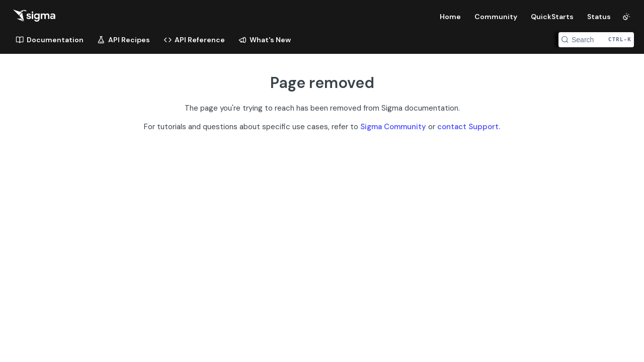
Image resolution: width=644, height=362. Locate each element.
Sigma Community (393, 127)
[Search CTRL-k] (596, 40)
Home (450, 17)
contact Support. (469, 127)
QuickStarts (552, 17)
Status (599, 17)
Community (496, 17)
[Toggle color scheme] (626, 17)
